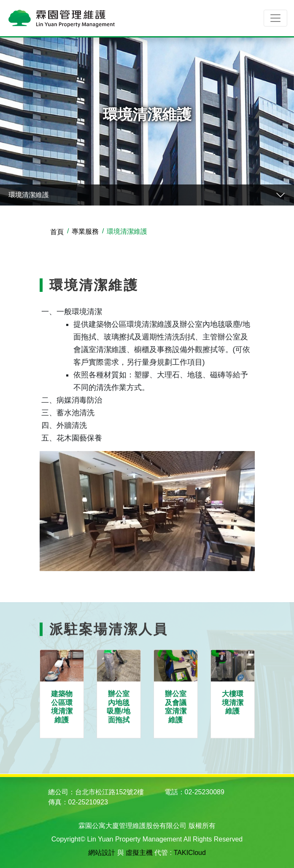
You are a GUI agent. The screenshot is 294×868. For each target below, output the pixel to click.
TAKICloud (190, 853)
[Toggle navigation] (275, 18)
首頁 (57, 232)
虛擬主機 (139, 853)
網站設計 (102, 853)
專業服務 (85, 231)
